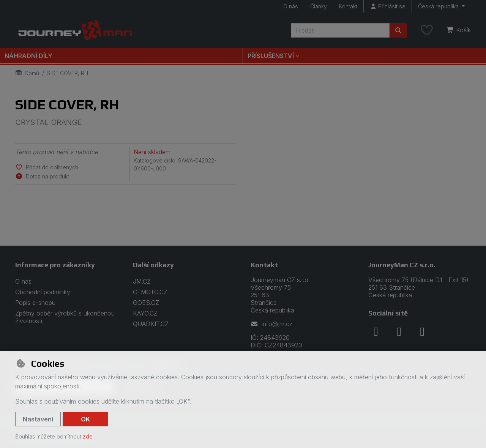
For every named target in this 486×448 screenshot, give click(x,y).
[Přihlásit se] (388, 6)
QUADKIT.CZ (151, 324)
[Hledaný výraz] (340, 30)
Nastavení (38, 419)
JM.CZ (142, 281)
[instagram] (399, 331)
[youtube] (422, 331)
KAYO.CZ (145, 313)
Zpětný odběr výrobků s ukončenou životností (65, 317)
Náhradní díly (28, 56)
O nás (291, 6)
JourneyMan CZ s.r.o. (402, 265)
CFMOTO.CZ (150, 292)
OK (85, 419)
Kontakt (348, 6)
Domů (27, 73)
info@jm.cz (271, 324)
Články (319, 6)
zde (88, 436)
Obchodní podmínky (43, 292)
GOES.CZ (146, 303)
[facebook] (376, 331)
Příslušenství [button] (271, 56)
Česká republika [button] (439, 6)
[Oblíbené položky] (427, 30)
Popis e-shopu (35, 303)
